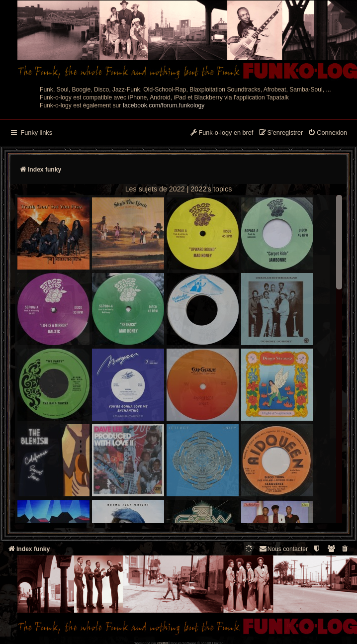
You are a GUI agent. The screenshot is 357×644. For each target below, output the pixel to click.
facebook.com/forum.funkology (164, 105)
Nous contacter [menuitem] (283, 549)
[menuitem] (327, 133)
